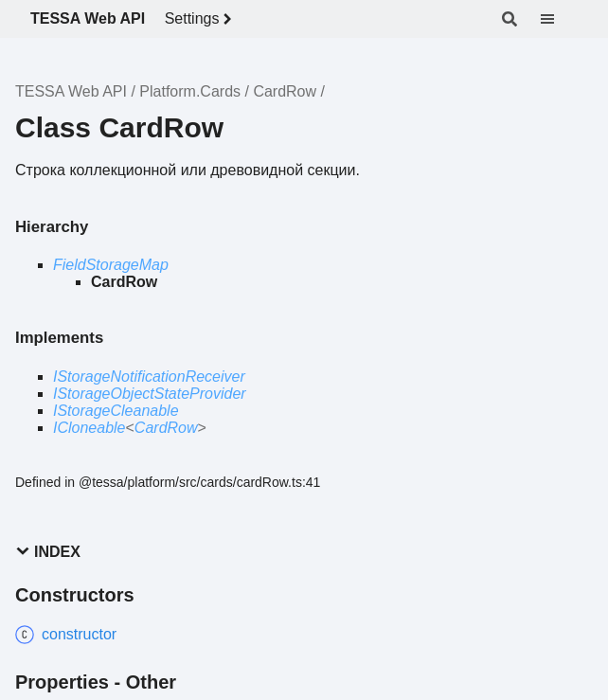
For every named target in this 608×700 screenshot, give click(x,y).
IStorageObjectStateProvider (150, 394)
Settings (202, 19)
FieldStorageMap (111, 265)
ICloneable (89, 428)
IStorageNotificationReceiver (149, 377)
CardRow (285, 91)
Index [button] (48, 552)
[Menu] (559, 19)
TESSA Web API (88, 18)
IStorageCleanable (116, 411)
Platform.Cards (190, 91)
